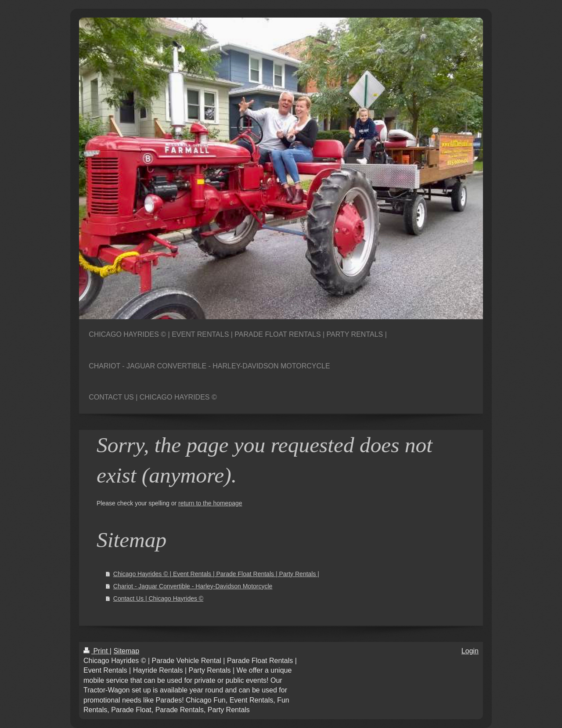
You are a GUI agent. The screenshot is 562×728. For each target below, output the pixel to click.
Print (97, 651)
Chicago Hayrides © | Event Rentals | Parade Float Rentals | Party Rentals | (216, 574)
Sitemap (126, 651)
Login (470, 651)
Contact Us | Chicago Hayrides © (158, 598)
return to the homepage (210, 503)
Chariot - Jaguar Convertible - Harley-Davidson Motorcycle (193, 586)
